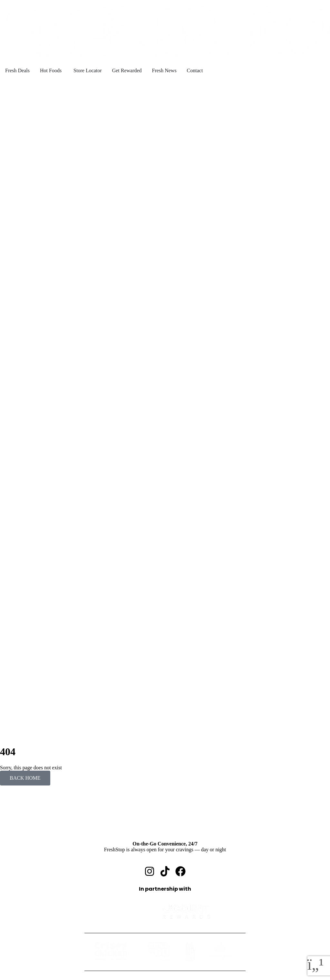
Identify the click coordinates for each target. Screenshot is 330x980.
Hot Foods (24, 920)
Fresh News (25, 960)
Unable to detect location (60, 86)
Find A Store (26, 949)
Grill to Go (37, 931)
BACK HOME (25, 610)
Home (19, 908)
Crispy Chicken (42, 925)
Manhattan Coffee (44, 943)
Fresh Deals (25, 914)
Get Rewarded (28, 954)
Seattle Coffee (40, 937)
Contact (21, 966)
